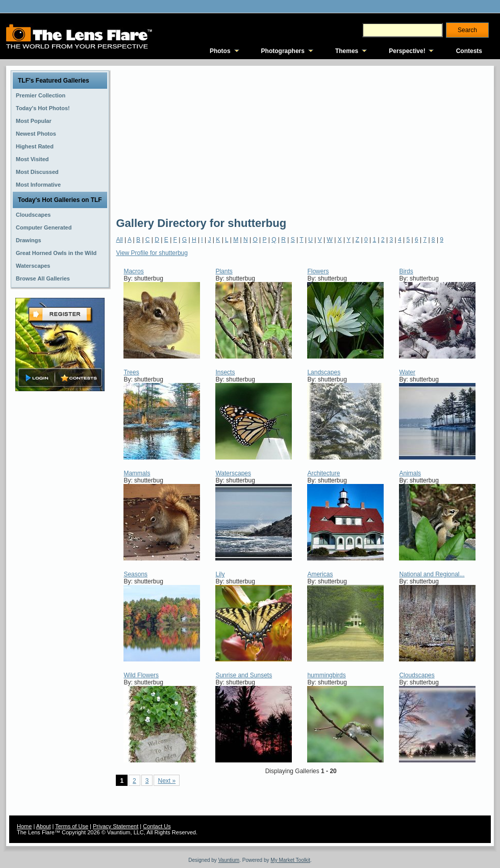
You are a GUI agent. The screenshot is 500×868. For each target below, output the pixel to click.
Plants (224, 271)
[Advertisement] (258, 140)
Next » (167, 781)
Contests (469, 51)
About (44, 826)
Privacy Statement (116, 826)
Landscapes (324, 372)
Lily (220, 574)
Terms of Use (72, 826)
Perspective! (407, 51)
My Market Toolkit (290, 860)
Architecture (323, 473)
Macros (133, 271)
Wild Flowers (141, 675)
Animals (410, 473)
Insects (225, 372)
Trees (131, 372)
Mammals (137, 473)
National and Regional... (432, 574)
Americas (320, 574)
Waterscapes (233, 473)
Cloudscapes (417, 675)
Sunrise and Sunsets (244, 675)
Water (407, 372)
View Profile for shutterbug (152, 253)
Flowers (318, 271)
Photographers (283, 51)
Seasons (135, 574)
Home (24, 826)
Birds (406, 271)
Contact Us (157, 826)
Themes (347, 51)
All (119, 240)
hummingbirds (326, 675)
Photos (220, 51)
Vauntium (229, 860)
